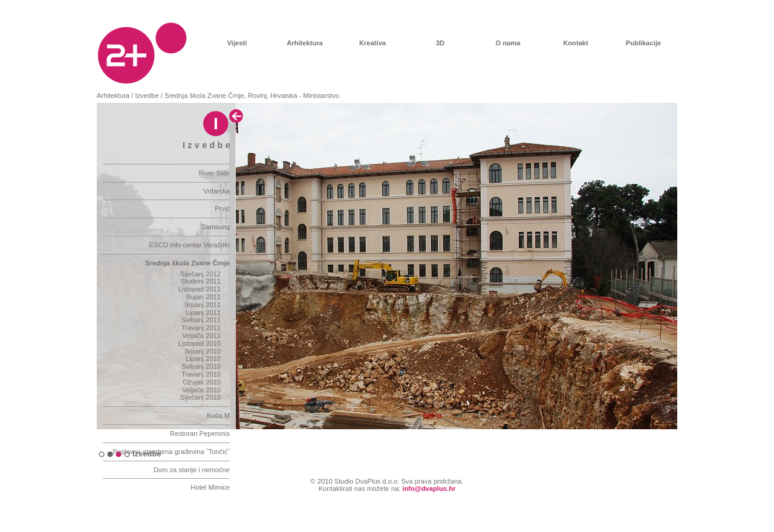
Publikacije (643, 43)
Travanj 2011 (201, 328)
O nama (508, 43)
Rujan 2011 (203, 297)
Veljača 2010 (201, 390)
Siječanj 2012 (200, 274)
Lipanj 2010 (203, 358)
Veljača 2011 (201, 336)
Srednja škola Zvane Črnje (187, 263)
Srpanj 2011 (203, 305)
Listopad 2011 (200, 289)
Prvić (222, 209)
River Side (214, 173)
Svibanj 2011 (201, 320)
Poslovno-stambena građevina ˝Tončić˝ (171, 452)
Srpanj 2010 (203, 351)
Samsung (216, 227)
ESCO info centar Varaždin (190, 245)
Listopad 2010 (200, 343)
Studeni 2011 (201, 281)
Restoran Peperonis (200, 433)
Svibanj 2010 (201, 366)
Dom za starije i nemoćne (192, 470)
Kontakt (576, 43)
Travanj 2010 (201, 374)
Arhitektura (305, 43)
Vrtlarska (216, 191)
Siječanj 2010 (200, 397)
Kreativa (372, 43)
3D (440, 43)
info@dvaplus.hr (429, 488)
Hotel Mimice (210, 487)
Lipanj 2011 (203, 313)
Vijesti (237, 43)
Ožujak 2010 (202, 382)
